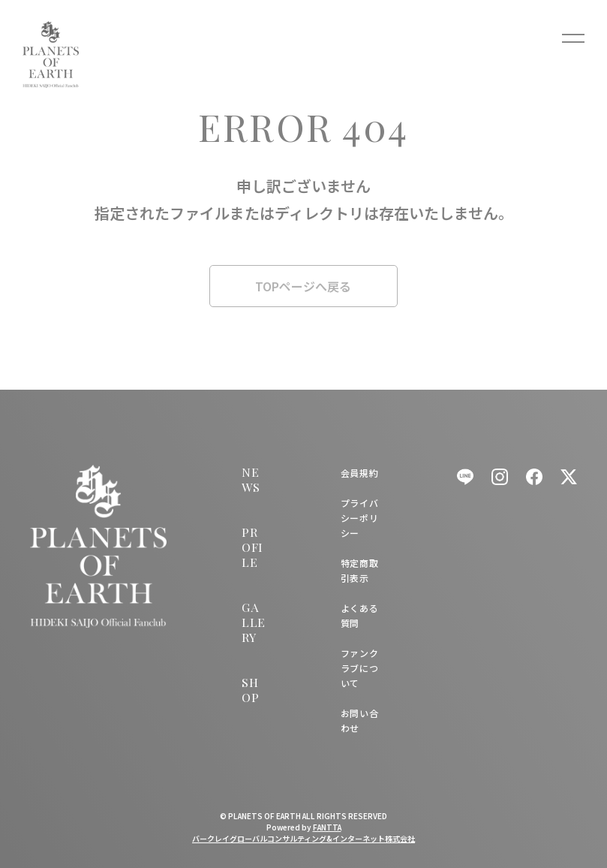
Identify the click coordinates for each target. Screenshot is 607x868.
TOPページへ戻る (303, 286)
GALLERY (253, 622)
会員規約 (359, 473)
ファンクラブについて (359, 668)
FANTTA (327, 827)
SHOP (250, 690)
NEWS (251, 479)
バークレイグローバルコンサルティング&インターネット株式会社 (303, 838)
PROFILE (252, 547)
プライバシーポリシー (359, 518)
